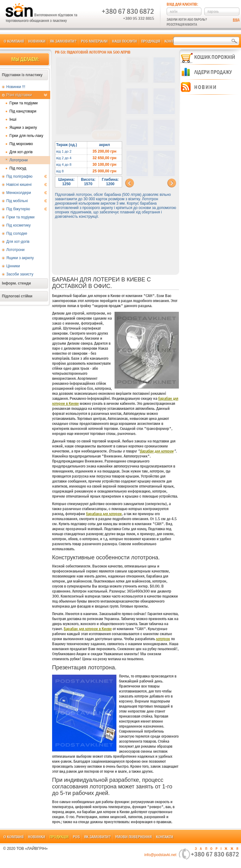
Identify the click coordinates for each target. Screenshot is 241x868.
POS (76, 837)
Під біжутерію (27, 209)
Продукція (151, 41)
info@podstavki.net (160, 855)
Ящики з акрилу (23, 128)
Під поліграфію (27, 176)
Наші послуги (124, 41)
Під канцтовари (23, 111)
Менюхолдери (27, 193)
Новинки (37, 41)
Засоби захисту (20, 274)
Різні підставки (27, 95)
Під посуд (18, 168)
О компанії (14, 41)
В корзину (107, 135)
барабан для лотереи (157, 451)
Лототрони (19, 160)
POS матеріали (94, 41)
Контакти (165, 837)
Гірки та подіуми (24, 103)
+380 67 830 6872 (128, 11)
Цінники (13, 266)
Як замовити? (63, 41)
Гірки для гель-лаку (26, 136)
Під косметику (19, 225)
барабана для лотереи (104, 514)
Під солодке (17, 233)
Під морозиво (21, 144)
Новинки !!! (16, 87)
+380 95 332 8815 (139, 18)
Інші (13, 119)
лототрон (163, 639)
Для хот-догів (21, 152)
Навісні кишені (27, 185)
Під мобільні (27, 201)
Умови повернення (133, 837)
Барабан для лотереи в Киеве (88, 629)
